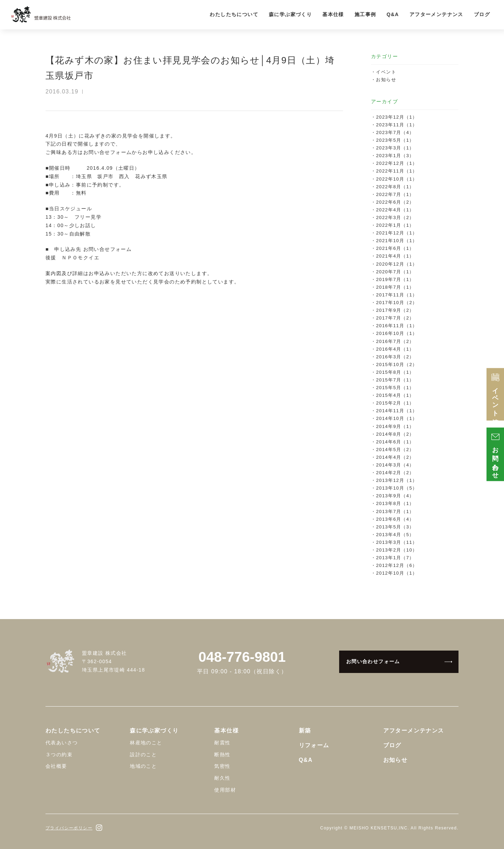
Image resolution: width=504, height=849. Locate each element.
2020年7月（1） (395, 272)
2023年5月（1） (395, 140)
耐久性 (222, 778)
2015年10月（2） (397, 364)
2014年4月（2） (395, 457)
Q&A (393, 14)
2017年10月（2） (397, 303)
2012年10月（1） (397, 573)
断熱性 (222, 755)
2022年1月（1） (395, 225)
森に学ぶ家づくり (290, 14)
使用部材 (225, 790)
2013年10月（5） (397, 488)
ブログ (482, 14)
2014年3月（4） (395, 465)
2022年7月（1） (395, 194)
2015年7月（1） (395, 380)
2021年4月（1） (395, 256)
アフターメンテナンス (436, 14)
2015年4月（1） (395, 395)
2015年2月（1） (395, 403)
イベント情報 (495, 394)
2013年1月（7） (395, 558)
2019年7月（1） (395, 279)
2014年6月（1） (395, 442)
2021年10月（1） (397, 241)
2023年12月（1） (397, 117)
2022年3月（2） (395, 217)
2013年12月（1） (397, 480)
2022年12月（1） (397, 163)
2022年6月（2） (395, 202)
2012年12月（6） (397, 565)
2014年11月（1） (397, 411)
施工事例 (365, 14)
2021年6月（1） (395, 248)
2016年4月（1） (395, 349)
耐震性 (222, 743)
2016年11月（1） (397, 326)
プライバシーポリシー (69, 828)
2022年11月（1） (397, 171)
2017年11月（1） (397, 295)
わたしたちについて (234, 14)
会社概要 (56, 766)
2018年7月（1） (395, 287)
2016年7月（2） (395, 341)
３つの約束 (59, 755)
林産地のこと (146, 743)
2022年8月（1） (395, 187)
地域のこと (143, 766)
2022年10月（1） (397, 179)
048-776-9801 (242, 657)
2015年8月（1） (395, 372)
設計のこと (143, 755)
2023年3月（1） (395, 148)
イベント (386, 72)
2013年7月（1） (395, 511)
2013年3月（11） (397, 542)
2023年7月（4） (395, 132)
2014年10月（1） (397, 418)
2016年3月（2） (395, 357)
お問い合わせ (495, 454)
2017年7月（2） (395, 318)
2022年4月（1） (395, 210)
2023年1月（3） (395, 156)
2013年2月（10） (397, 550)
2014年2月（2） (395, 473)
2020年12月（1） (397, 264)
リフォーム (314, 745)
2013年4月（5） (395, 535)
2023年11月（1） (397, 125)
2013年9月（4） (395, 496)
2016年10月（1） (397, 333)
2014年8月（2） (395, 434)
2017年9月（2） (395, 310)
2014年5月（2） (395, 450)
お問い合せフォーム (108, 152)
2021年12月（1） (397, 233)
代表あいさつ (62, 743)
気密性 (222, 766)
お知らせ (386, 80)
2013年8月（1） (395, 503)
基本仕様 (333, 14)
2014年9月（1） (395, 426)
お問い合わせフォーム (373, 661)
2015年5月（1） (395, 388)
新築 (305, 731)
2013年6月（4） (395, 519)
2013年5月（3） (395, 527)
